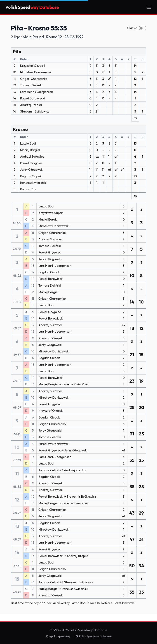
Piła (17, 52)
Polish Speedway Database (94, 636)
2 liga (16, 37)
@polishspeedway (58, 636)
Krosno (20, 129)
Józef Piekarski (124, 603)
